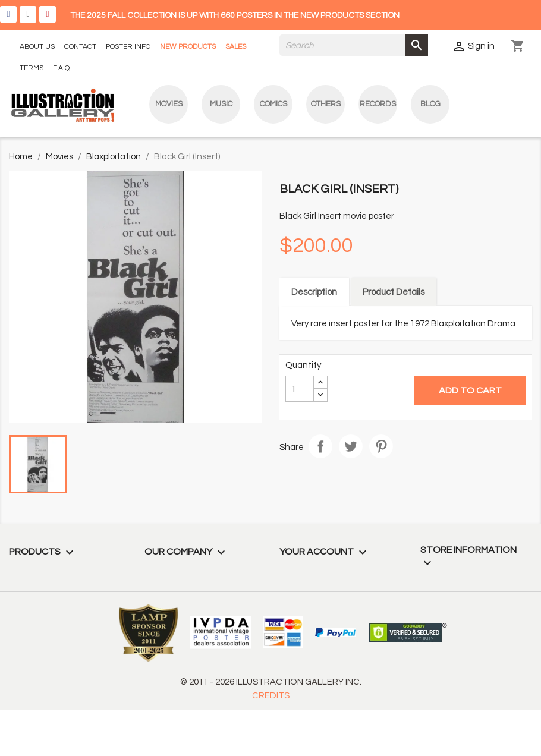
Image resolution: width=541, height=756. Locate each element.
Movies (169, 104)
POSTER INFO (128, 47)
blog (430, 104)
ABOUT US (37, 47)
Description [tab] (314, 292)
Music (221, 104)
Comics (273, 104)
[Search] (354, 45)
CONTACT (80, 47)
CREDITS (271, 696)
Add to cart (470, 390)
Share (320, 446)
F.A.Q (61, 68)
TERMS (32, 68)
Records (378, 104)
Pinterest (381, 446)
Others (326, 104)
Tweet (351, 446)
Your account (325, 552)
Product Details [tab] (394, 292)
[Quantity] (300, 389)
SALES (236, 47)
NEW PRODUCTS (188, 47)
